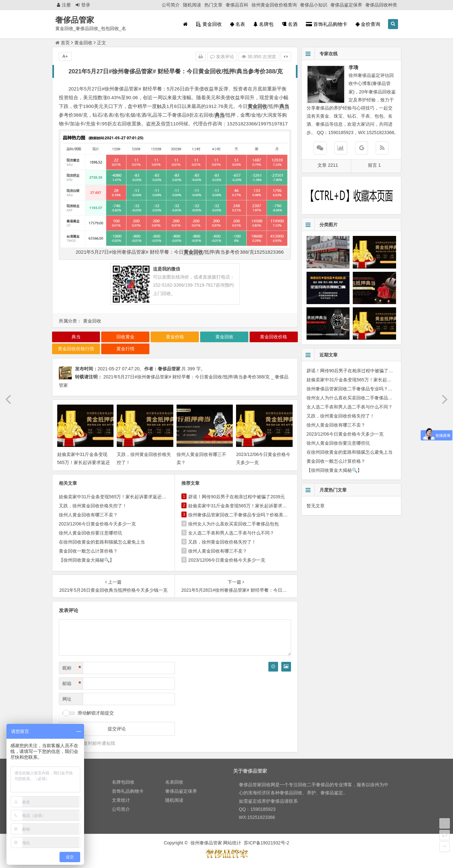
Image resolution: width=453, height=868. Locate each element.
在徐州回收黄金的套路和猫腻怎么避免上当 (102, 542)
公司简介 (171, 5)
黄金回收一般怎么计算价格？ (88, 551)
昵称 (72, 668)
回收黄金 (125, 337)
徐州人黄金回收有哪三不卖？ (88, 515)
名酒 (290, 24)
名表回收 (174, 782)
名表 (238, 24)
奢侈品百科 (237, 5)
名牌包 (264, 24)
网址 (67, 699)
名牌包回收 (123, 782)
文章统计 (121, 800)
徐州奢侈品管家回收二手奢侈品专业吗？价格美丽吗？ (243, 515)
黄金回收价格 (274, 337)
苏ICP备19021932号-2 (266, 843)
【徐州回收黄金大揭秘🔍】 (86, 560)
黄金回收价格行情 (76, 349)
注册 (64, 5)
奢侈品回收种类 (381, 5)
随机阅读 (192, 5)
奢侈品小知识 (314, 5)
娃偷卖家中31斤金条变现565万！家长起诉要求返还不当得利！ (84, 462)
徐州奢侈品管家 (206, 843)
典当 (284, 106)
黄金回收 (209, 24)
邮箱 (72, 684)
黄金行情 (125, 349)
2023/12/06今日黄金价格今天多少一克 (97, 524)
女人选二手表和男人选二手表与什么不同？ (231, 533)
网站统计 (232, 843)
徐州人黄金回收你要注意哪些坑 (91, 533)
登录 (83, 5)
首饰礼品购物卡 (327, 24)
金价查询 (368, 24)
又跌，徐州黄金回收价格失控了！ (93, 506)
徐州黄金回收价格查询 (274, 5)
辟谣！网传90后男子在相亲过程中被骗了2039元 (237, 497)
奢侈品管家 (75, 20)
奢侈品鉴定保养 (346, 5)
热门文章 (213, 5)
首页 (63, 43)
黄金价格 (175, 337)
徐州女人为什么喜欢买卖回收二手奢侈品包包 (233, 524)
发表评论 (222, 57)
